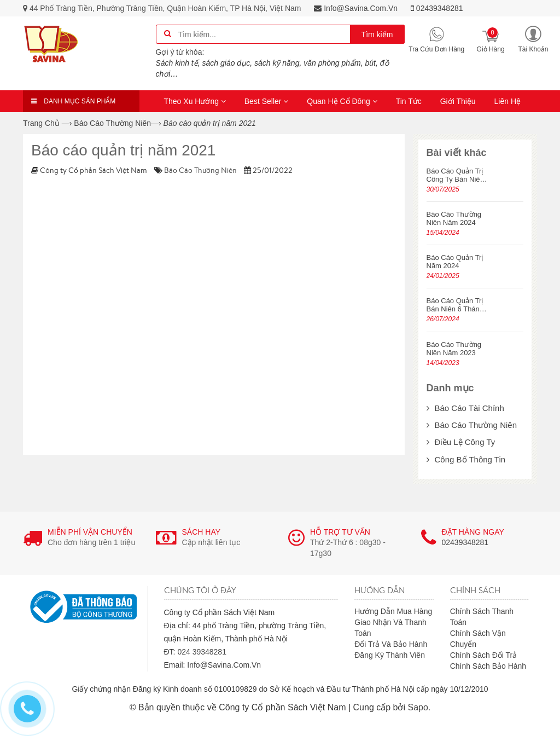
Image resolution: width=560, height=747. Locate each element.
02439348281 (437, 8)
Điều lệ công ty (461, 442)
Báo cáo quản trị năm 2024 (455, 262)
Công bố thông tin (466, 459)
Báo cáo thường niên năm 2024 (454, 218)
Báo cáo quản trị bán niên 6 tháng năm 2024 (455, 305)
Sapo (418, 707)
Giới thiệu (458, 101)
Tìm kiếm (377, 34)
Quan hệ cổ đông (342, 101)
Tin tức (409, 101)
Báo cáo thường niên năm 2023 (454, 349)
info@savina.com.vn (356, 8)
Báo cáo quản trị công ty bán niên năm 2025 (455, 175)
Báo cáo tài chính (465, 408)
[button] (533, 39)
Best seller (267, 101)
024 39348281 (202, 652)
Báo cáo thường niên (200, 170)
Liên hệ (507, 101)
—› (117, 123)
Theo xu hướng (195, 101)
